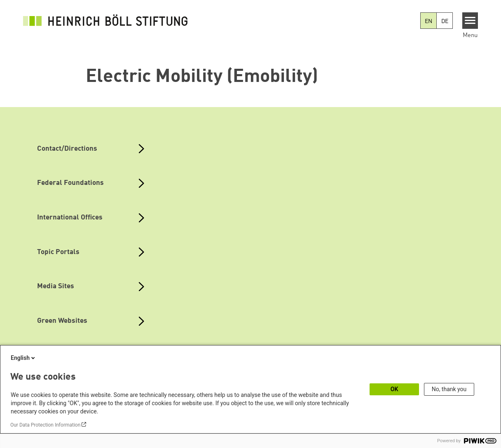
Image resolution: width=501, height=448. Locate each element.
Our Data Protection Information (45, 425)
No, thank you (449, 389)
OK (394, 389)
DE (445, 21)
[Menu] (470, 21)
